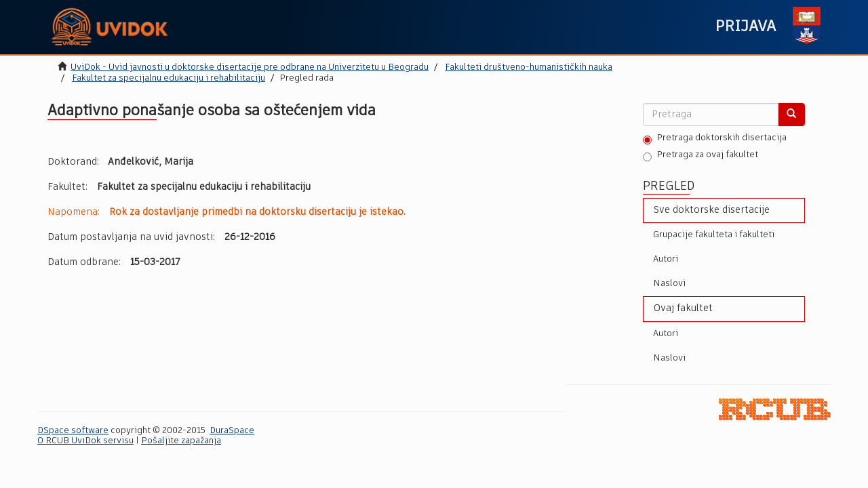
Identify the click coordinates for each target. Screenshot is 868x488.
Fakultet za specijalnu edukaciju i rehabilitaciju (169, 78)
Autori (666, 259)
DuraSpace (232, 431)
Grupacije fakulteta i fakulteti (714, 235)
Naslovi (669, 284)
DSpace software (73, 431)
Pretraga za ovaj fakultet (701, 156)
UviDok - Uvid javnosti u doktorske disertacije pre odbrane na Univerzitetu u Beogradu (250, 67)
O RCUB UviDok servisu (85, 441)
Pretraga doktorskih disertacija (715, 139)
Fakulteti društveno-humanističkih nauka (529, 67)
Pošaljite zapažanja (181, 441)
